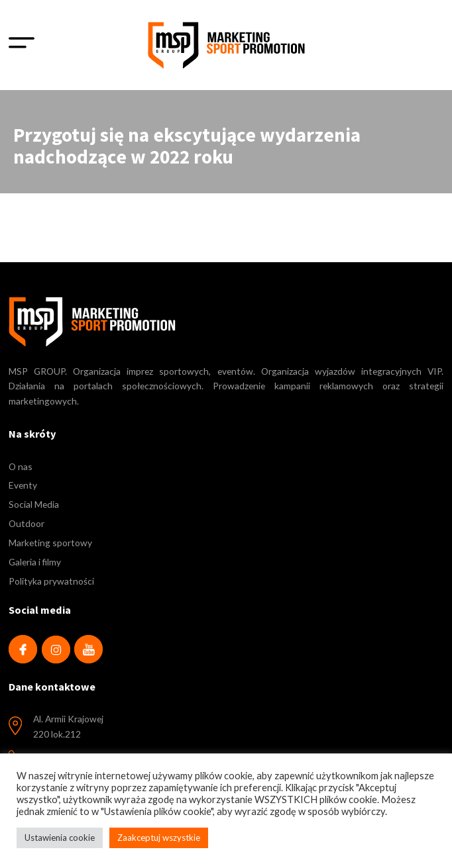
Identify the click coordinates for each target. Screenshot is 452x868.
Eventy (23, 485)
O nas (21, 466)
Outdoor (27, 523)
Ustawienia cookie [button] (60, 838)
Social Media (34, 504)
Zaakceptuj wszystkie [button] (159, 838)
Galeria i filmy (35, 562)
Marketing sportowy (50, 543)
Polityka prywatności (51, 581)
